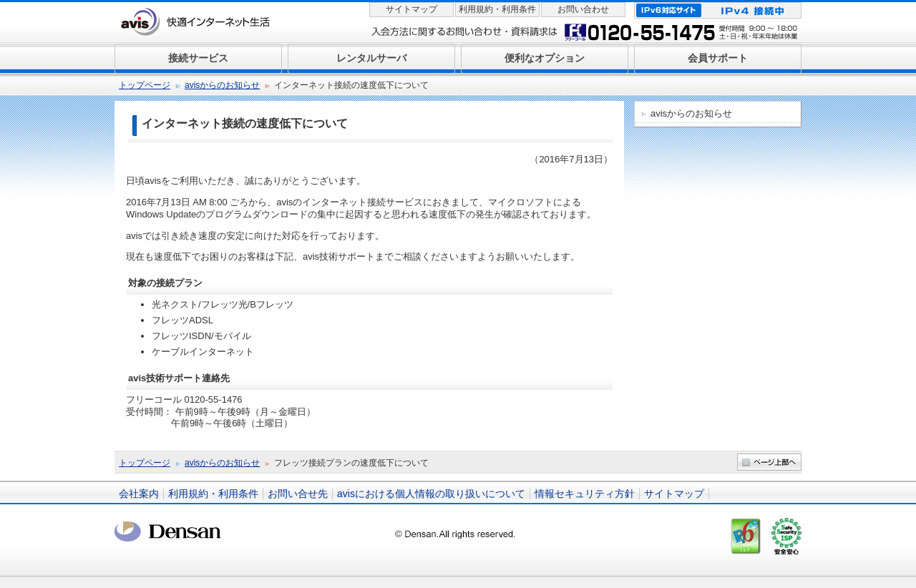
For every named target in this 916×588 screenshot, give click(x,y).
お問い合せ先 (298, 494)
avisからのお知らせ (222, 85)
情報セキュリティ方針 (585, 494)
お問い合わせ (583, 9)
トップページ (145, 85)
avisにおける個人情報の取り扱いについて (431, 494)
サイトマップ (411, 9)
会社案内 (139, 494)
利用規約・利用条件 (497, 9)
